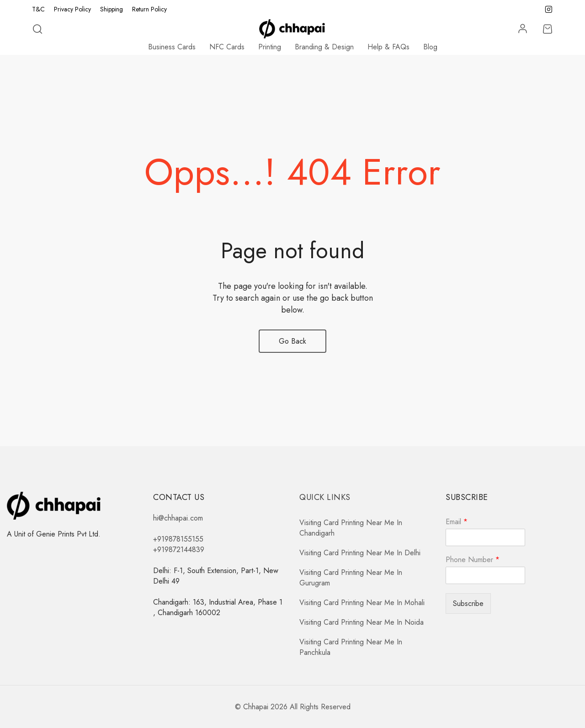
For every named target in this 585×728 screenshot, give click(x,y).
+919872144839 (179, 550)
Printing (270, 47)
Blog (430, 47)
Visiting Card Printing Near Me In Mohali (362, 603)
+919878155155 (178, 539)
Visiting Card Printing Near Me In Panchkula (351, 647)
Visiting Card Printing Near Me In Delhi (360, 553)
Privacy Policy (72, 9)
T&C (38, 9)
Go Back (292, 341)
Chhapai (256, 707)
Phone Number (473, 560)
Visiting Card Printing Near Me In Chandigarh (351, 528)
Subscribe (468, 603)
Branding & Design (324, 47)
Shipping (112, 9)
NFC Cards (227, 47)
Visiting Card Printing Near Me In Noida (362, 622)
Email (457, 522)
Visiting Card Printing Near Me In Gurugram (351, 578)
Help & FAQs (388, 47)
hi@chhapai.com (178, 518)
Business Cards (172, 47)
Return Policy (149, 9)
